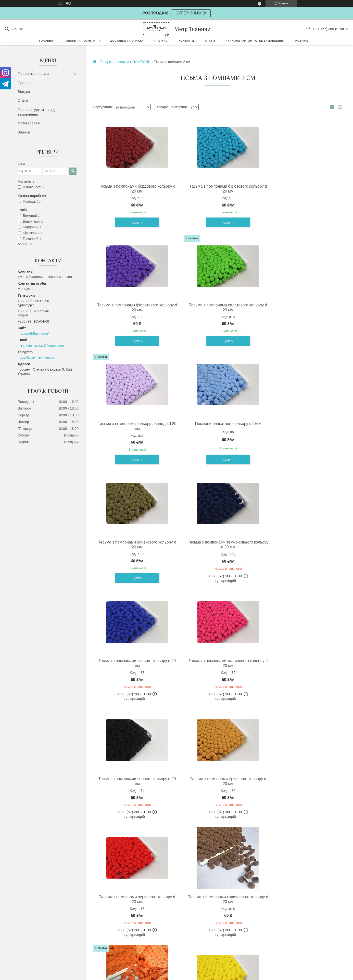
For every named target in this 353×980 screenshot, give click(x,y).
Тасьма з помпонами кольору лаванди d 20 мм (216, 308)
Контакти (186, 41)
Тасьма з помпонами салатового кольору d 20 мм (133, 308)
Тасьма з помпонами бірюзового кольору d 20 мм (216, 189)
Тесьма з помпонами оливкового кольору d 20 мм (133, 426)
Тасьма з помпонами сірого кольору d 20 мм (299, 781)
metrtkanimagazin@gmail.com (41, 345)
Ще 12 (27, 244)
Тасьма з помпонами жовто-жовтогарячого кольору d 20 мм (300, 899)
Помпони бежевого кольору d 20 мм (216, 896)
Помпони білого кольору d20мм (216, 778)
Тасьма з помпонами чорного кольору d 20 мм (216, 545)
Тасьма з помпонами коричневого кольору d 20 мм (216, 663)
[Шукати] (7, 29)
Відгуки (24, 91)
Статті (210, 41)
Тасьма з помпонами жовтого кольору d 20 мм (133, 781)
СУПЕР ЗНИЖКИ (191, 13)
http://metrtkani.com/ (33, 333)
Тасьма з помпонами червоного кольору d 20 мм (133, 663)
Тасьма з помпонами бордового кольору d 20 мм (133, 189)
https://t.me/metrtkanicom (37, 357)
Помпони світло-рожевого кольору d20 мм (133, 899)
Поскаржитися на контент (182, 975)
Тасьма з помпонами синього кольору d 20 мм (299, 426)
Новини (302, 41)
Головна (46, 41)
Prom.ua (199, 971)
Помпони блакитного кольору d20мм (300, 305)
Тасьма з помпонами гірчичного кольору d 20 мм (300, 545)
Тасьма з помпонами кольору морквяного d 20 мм (300, 663)
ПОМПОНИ (141, 62)
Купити (133, 222)
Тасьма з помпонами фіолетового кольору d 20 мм (299, 189)
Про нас (161, 41)
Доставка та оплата (127, 41)
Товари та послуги (80, 41)
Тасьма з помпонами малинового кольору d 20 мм (133, 545)
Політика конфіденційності (220, 975)
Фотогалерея (29, 123)
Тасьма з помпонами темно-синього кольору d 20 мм (216, 426)
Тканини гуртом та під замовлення (255, 41)
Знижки (24, 132)
